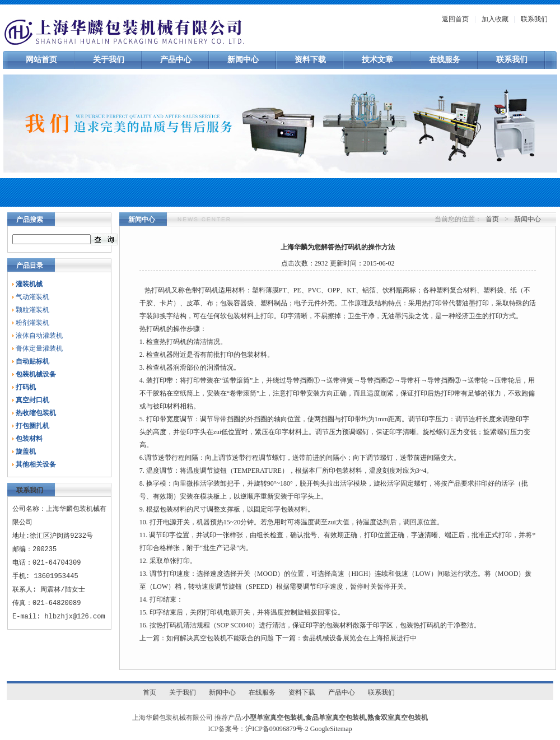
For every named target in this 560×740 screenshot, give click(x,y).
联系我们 (534, 19)
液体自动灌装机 (39, 336)
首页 (492, 219)
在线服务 (445, 60)
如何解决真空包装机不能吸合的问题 (220, 638)
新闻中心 (243, 60)
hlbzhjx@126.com (75, 616)
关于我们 (109, 60)
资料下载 (310, 60)
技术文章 (377, 60)
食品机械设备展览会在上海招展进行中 (360, 638)
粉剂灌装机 (32, 323)
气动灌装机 (32, 297)
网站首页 (41, 60)
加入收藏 (495, 19)
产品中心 (176, 60)
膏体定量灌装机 (39, 348)
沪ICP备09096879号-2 (277, 729)
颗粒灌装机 (32, 310)
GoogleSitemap (331, 729)
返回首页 (455, 19)
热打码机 (158, 290)
